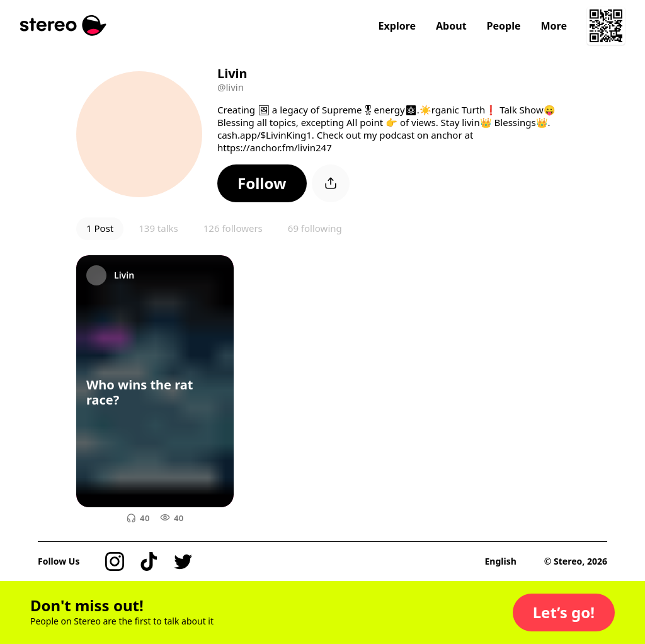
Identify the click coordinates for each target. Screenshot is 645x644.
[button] (262, 183)
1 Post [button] (100, 228)
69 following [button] (315, 228)
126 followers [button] (233, 228)
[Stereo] (63, 26)
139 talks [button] (158, 228)
